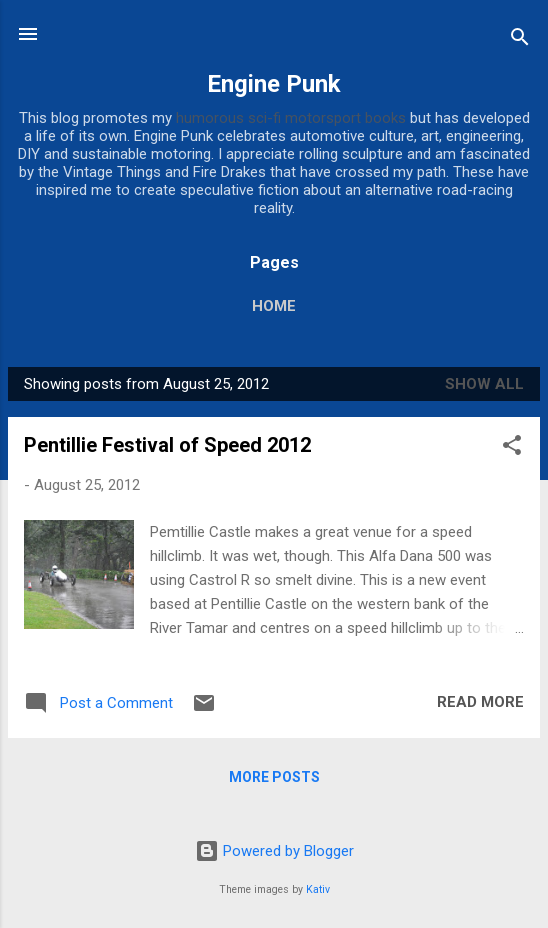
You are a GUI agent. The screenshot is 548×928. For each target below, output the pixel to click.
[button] (512, 448)
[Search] (520, 40)
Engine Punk (274, 84)
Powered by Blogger (274, 851)
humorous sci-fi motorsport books (291, 118)
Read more (480, 702)
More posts (274, 777)
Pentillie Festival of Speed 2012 (167, 445)
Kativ (318, 889)
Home (274, 306)
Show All (484, 384)
